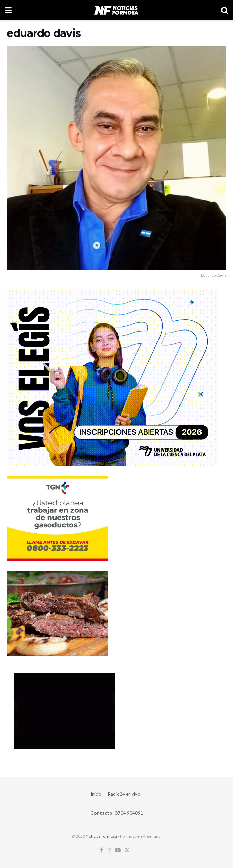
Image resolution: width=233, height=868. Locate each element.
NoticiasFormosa (101, 836)
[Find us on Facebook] (101, 850)
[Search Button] (225, 10)
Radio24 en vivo (124, 794)
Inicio (96, 794)
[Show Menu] (8, 10)
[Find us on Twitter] (127, 850)
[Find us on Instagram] (109, 850)
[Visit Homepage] (116, 10)
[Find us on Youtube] (118, 850)
